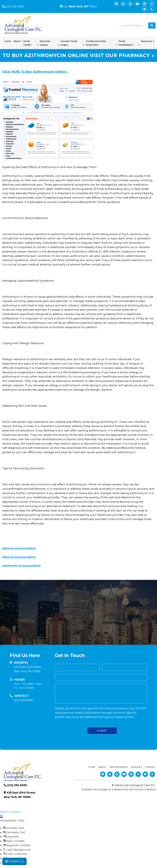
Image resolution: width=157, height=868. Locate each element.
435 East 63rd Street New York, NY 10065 (28, 669)
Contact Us (14, 862)
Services (136, 767)
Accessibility (103, 790)
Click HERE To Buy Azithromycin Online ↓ (35, 72)
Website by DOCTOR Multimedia (135, 790)
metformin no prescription (21, 566)
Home (8, 41)
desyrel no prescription (19, 548)
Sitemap (87, 790)
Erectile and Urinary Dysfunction (96, 43)
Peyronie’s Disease (45, 43)
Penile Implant (27, 43)
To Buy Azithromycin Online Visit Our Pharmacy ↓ (78, 55)
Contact (150, 767)
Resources (147, 41)
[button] (1, 816)
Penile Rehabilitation (126, 43)
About (17, 41)
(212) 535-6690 (15, 6)
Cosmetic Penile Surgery (69, 43)
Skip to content (10, 812)
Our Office (79, 6)
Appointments (119, 767)
